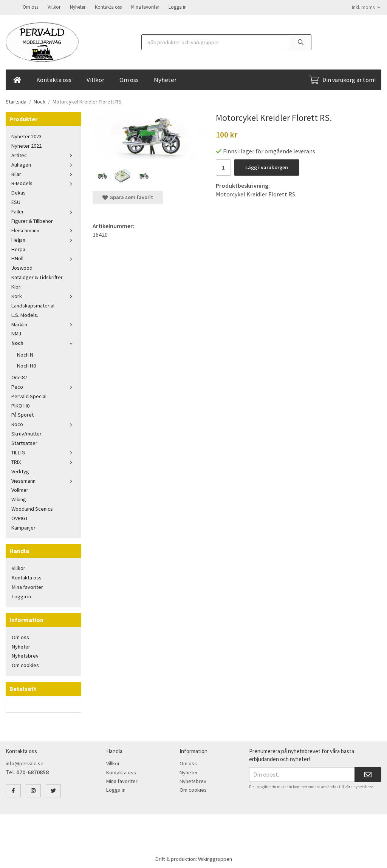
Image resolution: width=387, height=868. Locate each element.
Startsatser (24, 442)
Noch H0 (26, 365)
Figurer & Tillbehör (32, 220)
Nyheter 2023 (26, 136)
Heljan (43, 239)
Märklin (43, 324)
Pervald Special (29, 395)
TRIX (43, 461)
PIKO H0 (20, 405)
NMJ (16, 333)
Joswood (22, 267)
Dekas (19, 192)
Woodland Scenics (32, 508)
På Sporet (22, 414)
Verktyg (20, 471)
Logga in (178, 7)
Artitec (43, 154)
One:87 (19, 377)
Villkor (54, 7)
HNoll (43, 258)
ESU (16, 201)
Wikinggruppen (215, 858)
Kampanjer (23, 527)
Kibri (16, 286)
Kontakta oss (108, 7)
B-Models (43, 182)
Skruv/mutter (26, 433)
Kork (43, 295)
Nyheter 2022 (26, 145)
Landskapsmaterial (33, 305)
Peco (43, 386)
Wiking (19, 499)
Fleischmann (43, 230)
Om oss (30, 7)
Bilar (43, 173)
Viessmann (43, 480)
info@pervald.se (25, 763)
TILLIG (43, 452)
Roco (43, 423)
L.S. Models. (25, 314)
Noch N (25, 354)
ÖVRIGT (20, 517)
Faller (43, 211)
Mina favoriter (145, 7)
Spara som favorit (128, 196)
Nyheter (78, 7)
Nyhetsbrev (25, 655)
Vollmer (20, 489)
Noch (43, 342)
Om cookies (25, 664)
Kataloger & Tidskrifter (37, 276)
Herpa (18, 249)
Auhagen (43, 164)
